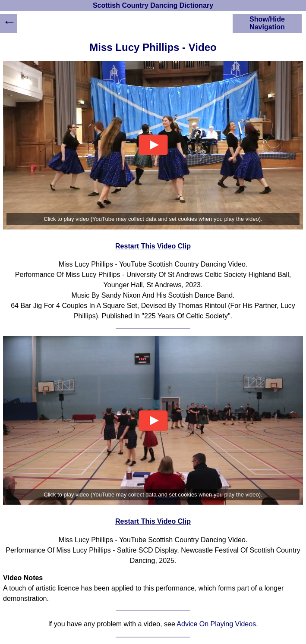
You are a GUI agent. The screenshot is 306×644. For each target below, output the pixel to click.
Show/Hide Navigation (267, 23)
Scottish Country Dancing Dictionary (153, 5)
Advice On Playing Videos (216, 624)
